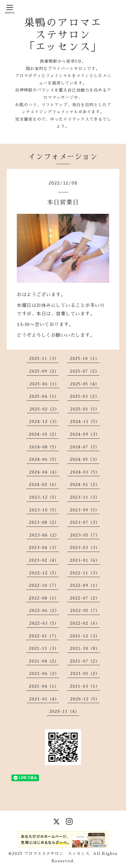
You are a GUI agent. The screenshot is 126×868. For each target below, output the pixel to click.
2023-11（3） (85, 497)
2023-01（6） (85, 560)
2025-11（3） (44, 359)
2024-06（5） (44, 459)
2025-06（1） (44, 384)
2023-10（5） (44, 510)
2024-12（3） (44, 422)
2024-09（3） (85, 434)
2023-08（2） (44, 522)
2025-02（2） (44, 409)
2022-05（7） (85, 611)
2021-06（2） (44, 674)
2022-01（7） (44, 636)
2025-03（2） (85, 396)
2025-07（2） (85, 371)
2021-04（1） (44, 686)
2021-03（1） (85, 686)
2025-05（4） (85, 384)
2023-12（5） (44, 497)
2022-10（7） (44, 585)
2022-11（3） (85, 573)
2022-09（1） (85, 585)
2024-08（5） (44, 447)
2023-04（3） (44, 548)
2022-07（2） (85, 598)
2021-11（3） (44, 648)
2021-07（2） (85, 661)
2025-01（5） (85, 409)
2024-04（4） (44, 472)
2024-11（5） (85, 422)
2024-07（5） (85, 447)
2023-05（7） (85, 535)
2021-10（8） (85, 648)
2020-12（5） (85, 699)
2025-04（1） (44, 396)
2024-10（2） (44, 434)
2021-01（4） (44, 699)
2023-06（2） (44, 535)
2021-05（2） (85, 674)
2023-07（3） (85, 522)
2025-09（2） (44, 371)
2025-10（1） (85, 359)
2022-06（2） (44, 611)
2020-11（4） (64, 711)
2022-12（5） (44, 573)
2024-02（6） (44, 485)
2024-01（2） (85, 485)
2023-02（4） (44, 560)
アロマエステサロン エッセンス (57, 854)
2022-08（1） (44, 598)
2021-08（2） (44, 661)
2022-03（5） (44, 623)
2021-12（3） (85, 636)
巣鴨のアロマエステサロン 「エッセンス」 (63, 35)
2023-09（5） (85, 510)
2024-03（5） (85, 472)
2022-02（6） (85, 623)
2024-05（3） (85, 459)
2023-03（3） (85, 548)
